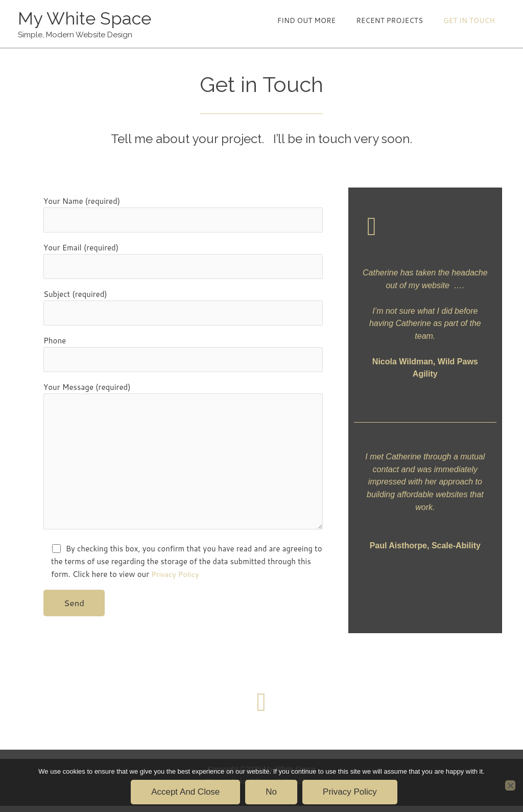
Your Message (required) (183, 462)
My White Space (86, 19)
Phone (183, 356)
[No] (510, 785)
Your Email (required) (183, 262)
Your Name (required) (183, 215)
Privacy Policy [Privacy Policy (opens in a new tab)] (176, 580)
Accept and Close (185, 792)
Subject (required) (183, 309)
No (271, 792)
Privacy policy (350, 792)
